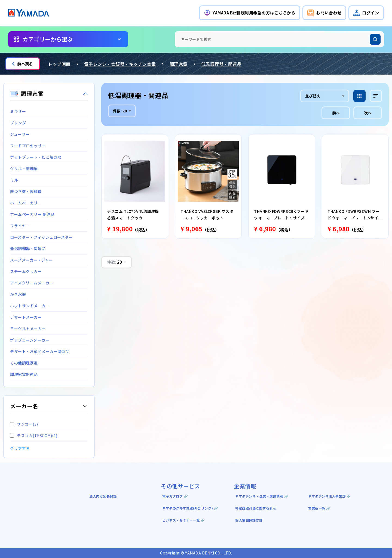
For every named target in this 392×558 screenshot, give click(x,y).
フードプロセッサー (28, 146)
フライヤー (20, 226)
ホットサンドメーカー (30, 306)
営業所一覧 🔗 (319, 508)
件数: (120, 111)
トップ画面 (59, 64)
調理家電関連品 (24, 374)
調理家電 (179, 64)
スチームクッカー (26, 271)
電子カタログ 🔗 (175, 496)
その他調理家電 (24, 363)
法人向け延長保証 (103, 496)
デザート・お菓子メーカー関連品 (40, 351)
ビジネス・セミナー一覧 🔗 (184, 520)
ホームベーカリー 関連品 (32, 214)
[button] (250, 13)
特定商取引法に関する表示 (256, 508)
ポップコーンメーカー (30, 340)
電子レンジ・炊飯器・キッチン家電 (120, 64)
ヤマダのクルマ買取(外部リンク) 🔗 (190, 508)
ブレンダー (20, 123)
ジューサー (20, 134)
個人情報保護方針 (249, 520)
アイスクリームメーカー (32, 283)
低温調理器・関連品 (221, 64)
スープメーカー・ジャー (32, 260)
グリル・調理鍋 (24, 168)
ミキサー (18, 111)
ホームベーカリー (26, 203)
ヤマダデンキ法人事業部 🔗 (330, 496)
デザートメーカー (26, 317)
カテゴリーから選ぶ (48, 39)
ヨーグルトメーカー (28, 329)
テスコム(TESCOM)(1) (34, 436)
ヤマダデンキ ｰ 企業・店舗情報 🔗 (262, 496)
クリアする (20, 448)
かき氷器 (18, 294)
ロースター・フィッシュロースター (41, 237)
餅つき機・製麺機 (26, 191)
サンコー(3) (24, 424)
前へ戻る (23, 64)
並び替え (313, 96)
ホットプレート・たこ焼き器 (36, 157)
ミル (14, 180)
